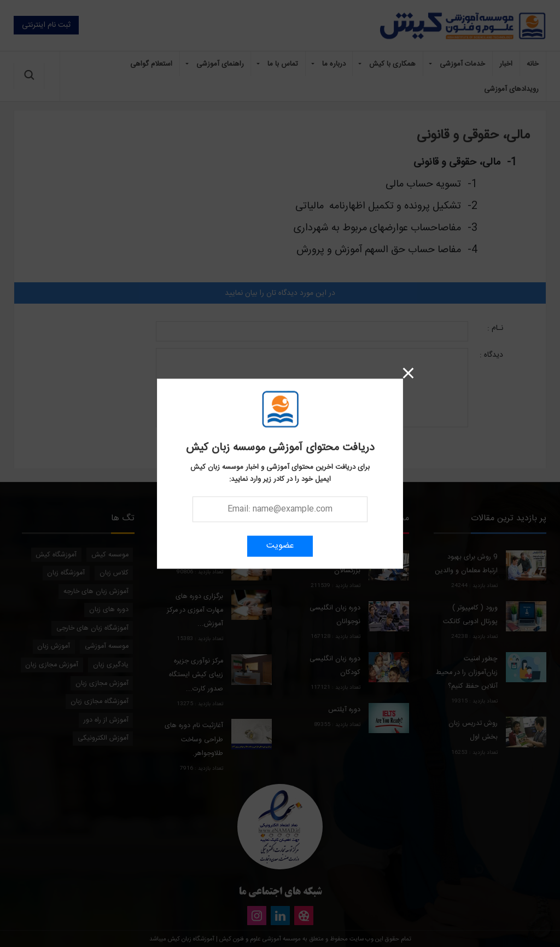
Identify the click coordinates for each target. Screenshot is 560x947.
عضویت (280, 546)
